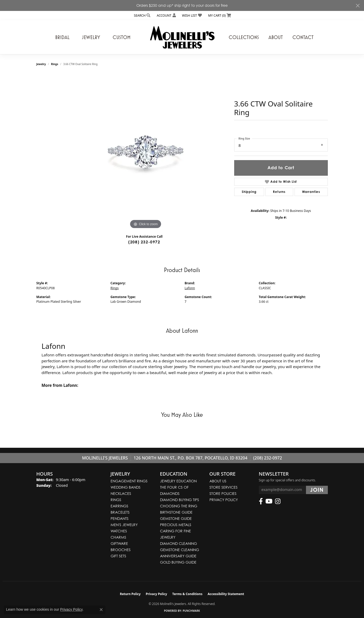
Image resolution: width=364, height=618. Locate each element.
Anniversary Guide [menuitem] (178, 556)
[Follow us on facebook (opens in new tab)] (261, 501)
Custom (122, 37)
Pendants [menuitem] (120, 518)
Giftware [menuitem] (119, 543)
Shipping (249, 192)
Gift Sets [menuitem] (118, 556)
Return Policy (130, 594)
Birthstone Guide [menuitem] (176, 512)
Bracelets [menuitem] (120, 512)
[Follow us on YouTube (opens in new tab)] (269, 501)
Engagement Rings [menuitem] (129, 481)
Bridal (62, 37)
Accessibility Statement (226, 594)
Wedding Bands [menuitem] (126, 487)
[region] (146, 152)
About (276, 37)
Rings (55, 64)
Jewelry (91, 37)
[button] (142, 15)
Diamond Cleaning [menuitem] (178, 543)
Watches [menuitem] (119, 531)
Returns (279, 192)
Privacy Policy (224, 500)
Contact (303, 37)
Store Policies (223, 493)
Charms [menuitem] (118, 537)
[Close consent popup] (101, 610)
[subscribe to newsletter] (317, 490)
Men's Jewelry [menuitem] (124, 525)
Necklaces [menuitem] (121, 493)
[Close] (358, 6)
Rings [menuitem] (116, 500)
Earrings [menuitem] (119, 506)
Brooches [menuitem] (121, 550)
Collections (244, 37)
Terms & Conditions (187, 594)
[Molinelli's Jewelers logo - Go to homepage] (182, 37)
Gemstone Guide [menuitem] (176, 518)
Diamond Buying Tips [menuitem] (180, 500)
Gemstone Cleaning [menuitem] (180, 550)
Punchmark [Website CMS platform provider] (191, 611)
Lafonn (190, 288)
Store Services (223, 487)
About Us (218, 481)
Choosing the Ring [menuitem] (179, 506)
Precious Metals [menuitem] (176, 525)
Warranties (311, 192)
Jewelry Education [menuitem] (178, 481)
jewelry (41, 64)
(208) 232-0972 (144, 242)
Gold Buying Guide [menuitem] (178, 562)
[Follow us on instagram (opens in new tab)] (278, 501)
